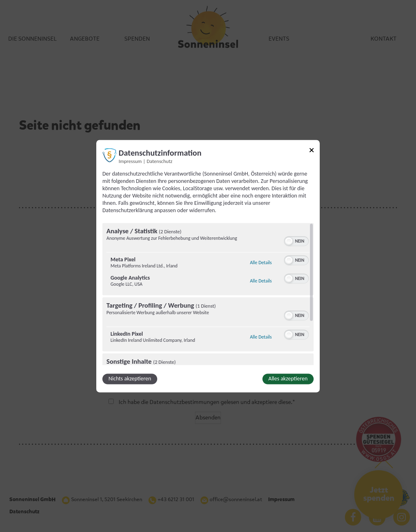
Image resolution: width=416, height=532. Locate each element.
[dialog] (208, 266)
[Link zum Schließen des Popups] (312, 151)
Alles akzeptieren (288, 379)
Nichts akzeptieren (130, 379)
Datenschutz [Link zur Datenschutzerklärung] (159, 161)
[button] (289, 241)
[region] (208, 294)
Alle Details (261, 263)
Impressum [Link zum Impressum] (130, 161)
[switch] (296, 240)
